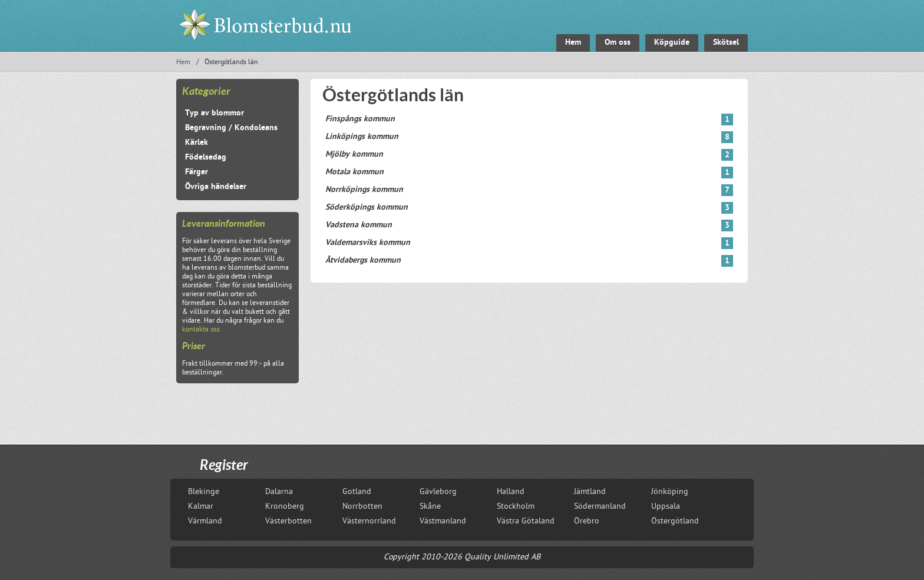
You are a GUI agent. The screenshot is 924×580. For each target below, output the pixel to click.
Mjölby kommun (529, 155)
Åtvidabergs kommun (529, 261)
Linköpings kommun (529, 137)
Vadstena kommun (529, 226)
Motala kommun (529, 173)
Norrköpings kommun (529, 190)
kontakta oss (201, 330)
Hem (183, 63)
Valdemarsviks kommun (529, 243)
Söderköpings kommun (529, 208)
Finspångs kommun (529, 120)
